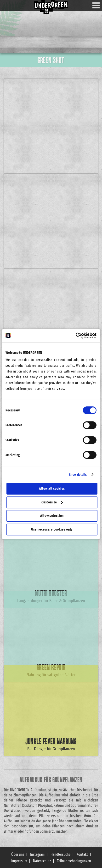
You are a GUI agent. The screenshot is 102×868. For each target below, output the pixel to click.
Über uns (18, 854)
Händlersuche (60, 854)
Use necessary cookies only (52, 529)
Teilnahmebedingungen (74, 861)
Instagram (37, 854)
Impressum (19, 861)
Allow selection (52, 516)
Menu (98, 5)
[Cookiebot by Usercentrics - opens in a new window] (76, 336)
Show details (78, 475)
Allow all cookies (52, 489)
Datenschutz (42, 861)
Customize (52, 502)
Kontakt (82, 854)
